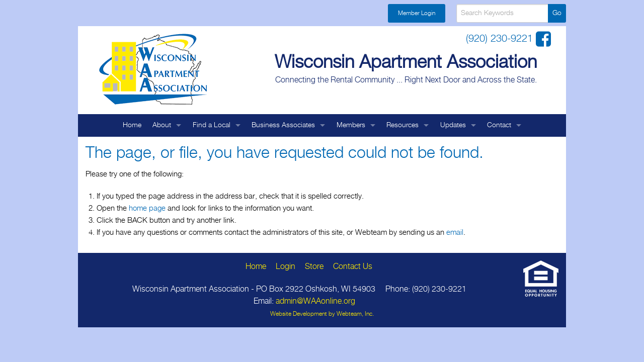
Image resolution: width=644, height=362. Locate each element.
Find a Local (212, 125)
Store (314, 267)
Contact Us (353, 267)
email (455, 233)
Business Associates (283, 125)
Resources (403, 125)
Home (132, 125)
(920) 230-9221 (501, 39)
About (162, 125)
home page (147, 208)
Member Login (417, 13)
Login (286, 267)
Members (351, 125)
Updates (453, 125)
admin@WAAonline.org (315, 301)
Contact (499, 125)
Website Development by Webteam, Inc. (322, 314)
